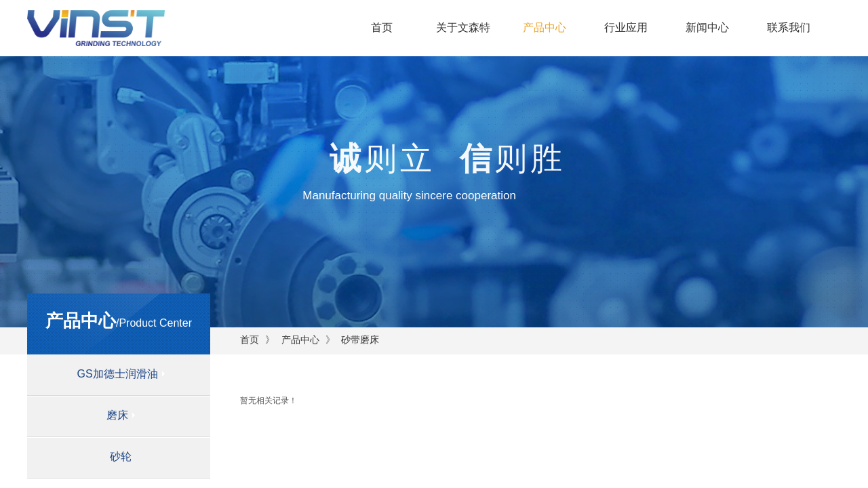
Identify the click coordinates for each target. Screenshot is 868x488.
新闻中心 (707, 27)
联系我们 (789, 27)
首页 (382, 27)
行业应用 (626, 27)
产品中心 (545, 27)
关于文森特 (463, 27)
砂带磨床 (360, 340)
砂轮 (121, 456)
